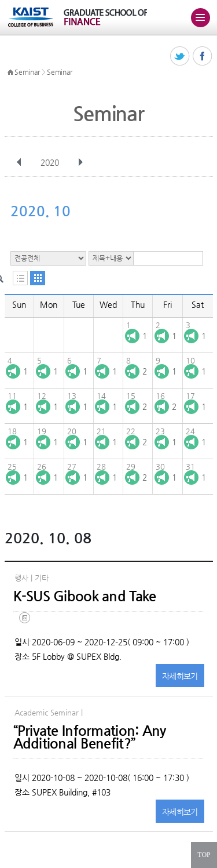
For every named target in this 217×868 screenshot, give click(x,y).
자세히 (180, 676)
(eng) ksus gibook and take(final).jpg (27, 627)
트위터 (180, 57)
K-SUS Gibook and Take (85, 596)
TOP (204, 855)
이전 (19, 162)
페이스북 (203, 57)
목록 (20, 278)
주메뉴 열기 (200, 17)
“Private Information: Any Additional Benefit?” (90, 737)
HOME (10, 72)
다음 (80, 162)
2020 (51, 162)
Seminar (27, 72)
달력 (38, 278)
